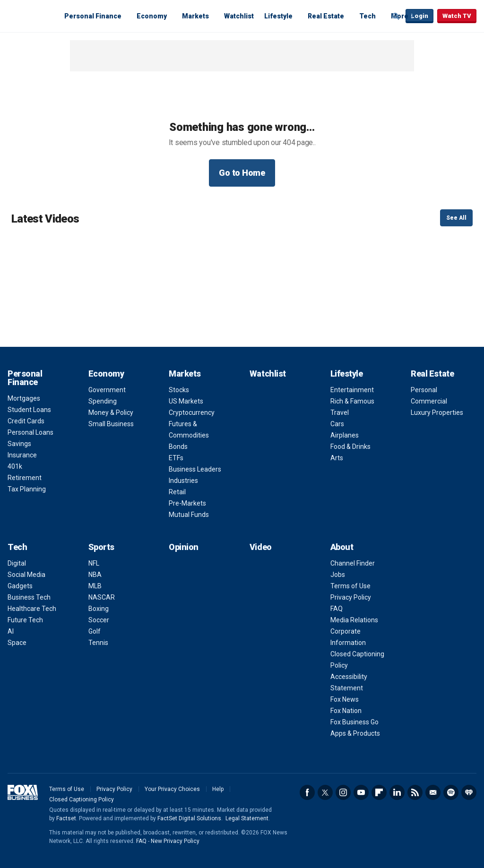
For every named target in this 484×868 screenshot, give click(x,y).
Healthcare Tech (32, 609)
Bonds (178, 447)
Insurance (22, 455)
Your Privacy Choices (172, 789)
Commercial (429, 401)
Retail (177, 492)
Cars (337, 424)
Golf (95, 631)
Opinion (184, 547)
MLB (95, 586)
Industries (183, 481)
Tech (367, 16)
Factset (66, 818)
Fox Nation (346, 711)
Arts (337, 458)
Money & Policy (111, 413)
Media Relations (354, 620)
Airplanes (345, 435)
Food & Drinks (350, 447)
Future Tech (25, 620)
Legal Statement (247, 818)
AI (11, 631)
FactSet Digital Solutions (189, 818)
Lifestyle (278, 16)
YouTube (361, 792)
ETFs (176, 458)
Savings (19, 444)
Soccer (99, 620)
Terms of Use (350, 586)
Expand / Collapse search (396, 17)
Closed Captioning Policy (82, 799)
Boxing (99, 609)
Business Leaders (195, 469)
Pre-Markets (187, 503)
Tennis (98, 643)
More (400, 16)
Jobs (338, 575)
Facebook (307, 792)
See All (456, 218)
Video (261, 547)
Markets (195, 16)
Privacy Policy (351, 597)
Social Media (26, 575)
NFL (94, 563)
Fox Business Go (354, 722)
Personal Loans (30, 432)
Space (17, 643)
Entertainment (352, 390)
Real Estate (326, 16)
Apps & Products (355, 733)
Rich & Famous (352, 401)
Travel (340, 413)
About (342, 547)
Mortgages (24, 398)
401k (15, 466)
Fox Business (30, 16)
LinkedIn (397, 792)
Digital (17, 563)
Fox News (345, 699)
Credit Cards (26, 421)
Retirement (25, 478)
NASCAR (102, 597)
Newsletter (433, 792)
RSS (415, 792)
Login (419, 16)
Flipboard (379, 792)
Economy (152, 16)
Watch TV (457, 16)
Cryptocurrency (192, 413)
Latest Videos (45, 219)
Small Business (111, 424)
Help (218, 789)
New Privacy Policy (175, 841)
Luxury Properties (437, 413)
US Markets (186, 401)
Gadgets (20, 586)
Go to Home (242, 173)
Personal (424, 390)
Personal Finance (93, 16)
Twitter (325, 792)
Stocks (179, 390)
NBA (95, 575)
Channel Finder (353, 563)
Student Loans (29, 410)
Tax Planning (27, 489)
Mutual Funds (189, 515)
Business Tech (29, 597)
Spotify (451, 792)
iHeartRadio (469, 792)
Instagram (343, 792)
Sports (101, 547)
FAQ (337, 609)
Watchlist (239, 16)
